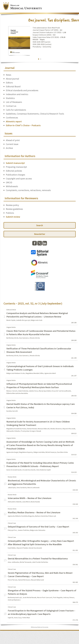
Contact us (11, 106)
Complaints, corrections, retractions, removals (28, 190)
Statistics (10, 98)
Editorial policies (14, 171)
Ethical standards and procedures (22, 90)
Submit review (13, 217)
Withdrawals (12, 186)
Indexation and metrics (17, 94)
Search (40, 225)
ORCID (9, 182)
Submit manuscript (15, 163)
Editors (9, 83)
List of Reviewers (14, 102)
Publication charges (15, 175)
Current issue (12, 144)
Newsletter (40, 234)
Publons (10, 213)
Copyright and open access (19, 179)
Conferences (12, 118)
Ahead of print (13, 140)
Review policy (12, 205)
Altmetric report (14, 121)
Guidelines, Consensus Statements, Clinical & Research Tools (35, 114)
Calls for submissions (16, 110)
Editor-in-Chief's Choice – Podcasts (23, 125)
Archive (9, 148)
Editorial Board (13, 86)
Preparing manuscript (16, 167)
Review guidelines (14, 209)
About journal (12, 79)
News (8, 75)
